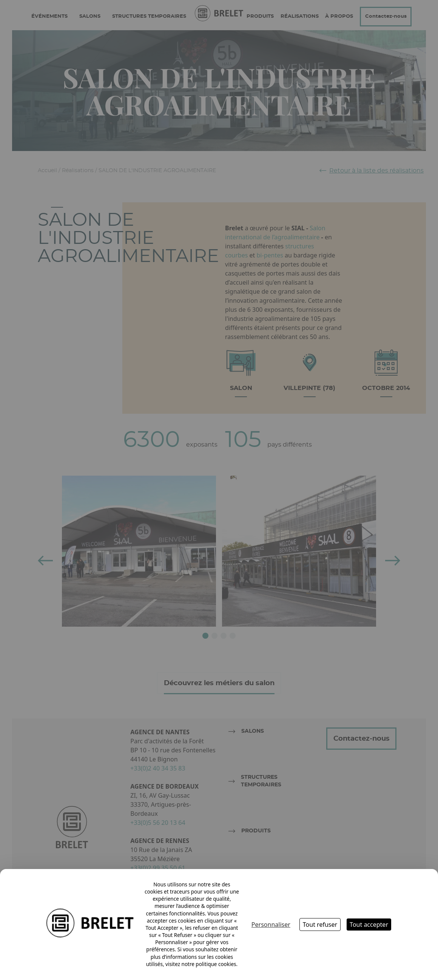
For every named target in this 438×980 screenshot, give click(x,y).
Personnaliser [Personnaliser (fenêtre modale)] (271, 925)
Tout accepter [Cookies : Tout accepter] (369, 925)
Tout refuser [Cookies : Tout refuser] (320, 925)
